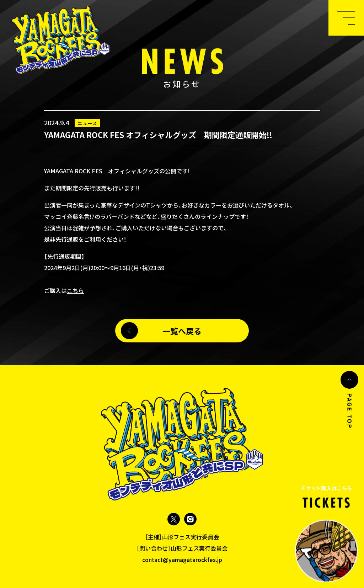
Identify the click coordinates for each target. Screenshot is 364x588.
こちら (75, 290)
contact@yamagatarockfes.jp (182, 560)
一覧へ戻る (182, 335)
